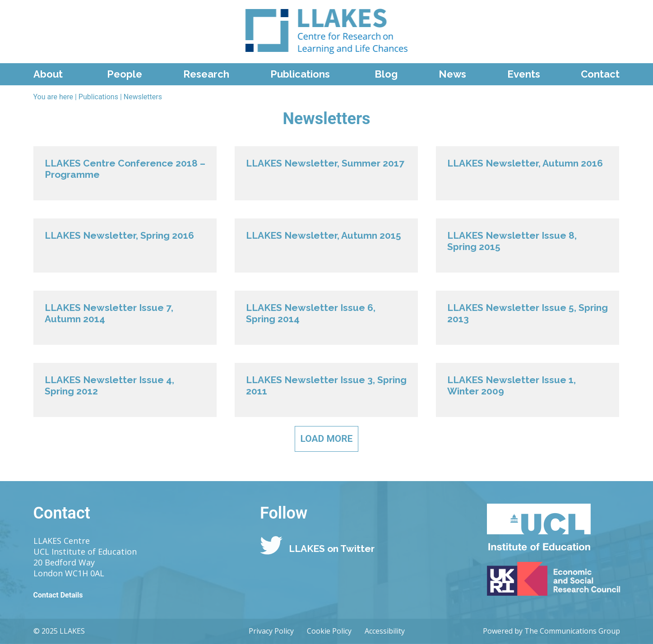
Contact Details (58, 595)
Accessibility (385, 631)
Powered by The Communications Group (551, 631)
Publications (300, 74)
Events (524, 74)
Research (206, 74)
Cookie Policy (329, 631)
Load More (327, 439)
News (452, 74)
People (125, 74)
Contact (600, 74)
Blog (386, 74)
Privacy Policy (271, 631)
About (48, 74)
